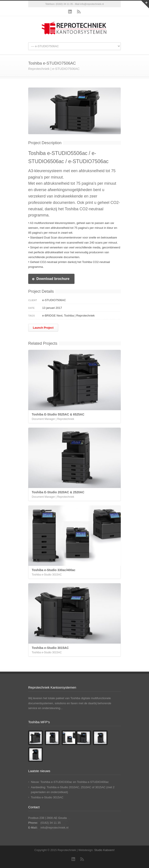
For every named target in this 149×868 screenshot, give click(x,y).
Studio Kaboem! (104, 850)
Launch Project (43, 328)
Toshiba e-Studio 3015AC (47, 797)
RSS (79, 12)
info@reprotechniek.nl (92, 4)
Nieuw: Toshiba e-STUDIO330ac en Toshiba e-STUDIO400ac (70, 782)
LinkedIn (70, 12)
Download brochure (51, 279)
